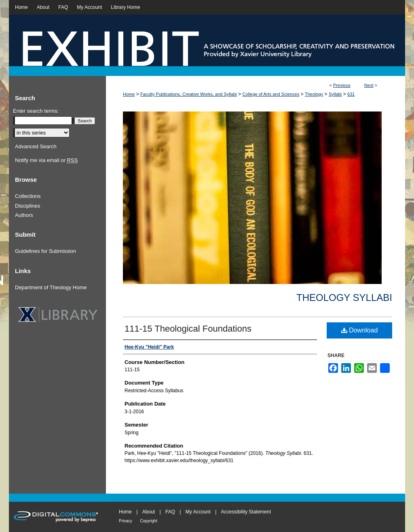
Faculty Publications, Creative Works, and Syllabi (189, 94)
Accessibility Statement (246, 512)
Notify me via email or (46, 160)
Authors (24, 215)
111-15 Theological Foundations (188, 329)
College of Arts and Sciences (271, 94)
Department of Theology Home (51, 287)
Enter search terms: (36, 111)
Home (129, 94)
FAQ (170, 512)
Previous (342, 85)
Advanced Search (36, 146)
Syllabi (335, 94)
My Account (198, 512)
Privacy (126, 521)
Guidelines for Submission (45, 251)
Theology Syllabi (344, 298)
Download (360, 330)
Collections (28, 196)
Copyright (149, 521)
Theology (314, 94)
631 (351, 94)
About (149, 512)
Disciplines (27, 206)
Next (369, 85)
